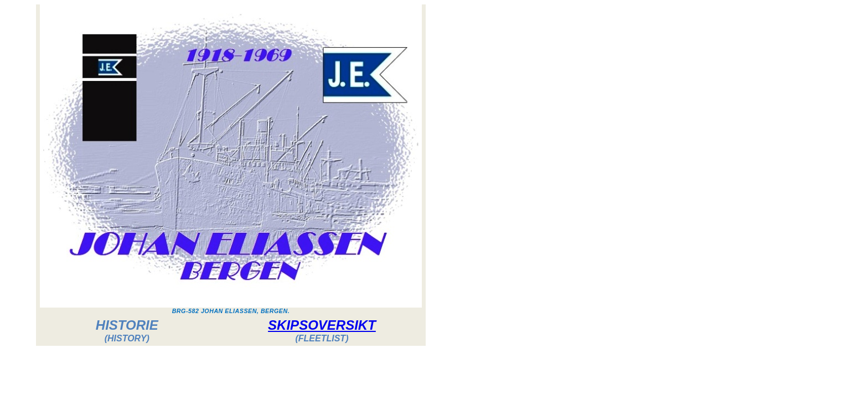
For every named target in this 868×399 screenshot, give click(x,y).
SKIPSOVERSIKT (322, 325)
